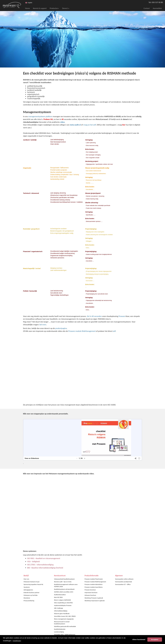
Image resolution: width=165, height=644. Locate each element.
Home (28, 8)
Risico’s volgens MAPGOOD (62, 600)
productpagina (61, 328)
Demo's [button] (66, 8)
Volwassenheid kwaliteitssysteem (64, 579)
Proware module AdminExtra (94, 584)
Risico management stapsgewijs (64, 619)
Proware (122, 316)
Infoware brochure (90, 595)
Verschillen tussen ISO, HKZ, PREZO (65, 616)
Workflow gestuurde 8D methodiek (65, 626)
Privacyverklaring (29, 601)
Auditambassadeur (60, 595)
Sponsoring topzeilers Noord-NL (33, 584)
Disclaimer (27, 598)
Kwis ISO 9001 (58, 597)
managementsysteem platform (40, 116)
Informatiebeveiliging (61, 611)
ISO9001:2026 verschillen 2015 (64, 592)
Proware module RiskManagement (82, 331)
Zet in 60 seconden (94, 316)
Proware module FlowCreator (94, 579)
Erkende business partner (32, 593)
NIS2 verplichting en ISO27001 (63, 603)
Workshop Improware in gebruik (95, 601)
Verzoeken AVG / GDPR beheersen (65, 635)
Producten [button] (54, 8)
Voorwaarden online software (124, 579)
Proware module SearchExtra (94, 587)
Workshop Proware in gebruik (94, 598)
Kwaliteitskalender (60, 629)
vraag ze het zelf (90, 125)
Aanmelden (157, 8)
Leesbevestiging (59, 632)
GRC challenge (59, 608)
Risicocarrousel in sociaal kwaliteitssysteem (62, 623)
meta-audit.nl (75, 125)
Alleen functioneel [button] (139, 640)
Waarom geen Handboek (62, 614)
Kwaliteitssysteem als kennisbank (64, 589)
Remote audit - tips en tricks (63, 582)
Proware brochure (90, 590)
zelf (114, 331)
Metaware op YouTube (31, 595)
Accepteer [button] (155, 640)
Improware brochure (91, 593)
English (30, 3)
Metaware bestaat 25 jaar (32, 582)
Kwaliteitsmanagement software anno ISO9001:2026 (66, 585)
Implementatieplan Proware (63, 605)
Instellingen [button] (17, 641)
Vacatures (27, 587)
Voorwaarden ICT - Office (123, 584)
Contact (147, 8)
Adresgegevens (28, 590)
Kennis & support (40, 8)
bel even (43, 325)
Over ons (26, 579)
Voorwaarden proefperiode (124, 582)
